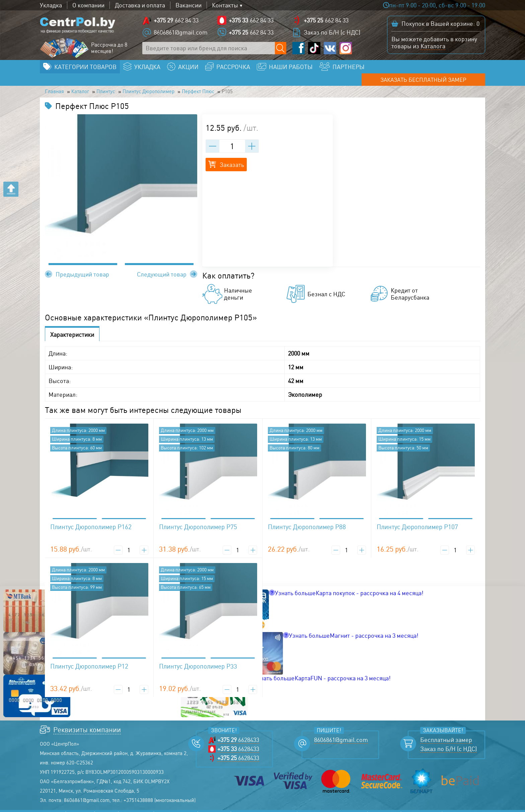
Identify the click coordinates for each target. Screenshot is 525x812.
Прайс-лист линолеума (332, 807)
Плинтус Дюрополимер (170, 82)
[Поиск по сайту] (281, 49)
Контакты (225, 5)
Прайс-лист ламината (264, 807)
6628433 (238, 731)
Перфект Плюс (230, 82)
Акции (106, 807)
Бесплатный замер (446, 731)
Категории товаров (85, 69)
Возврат (457, 807)
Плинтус (118, 82)
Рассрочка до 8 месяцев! (109, 49)
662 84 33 (176, 22)
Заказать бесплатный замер (436, 69)
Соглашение (422, 807)
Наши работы (176, 807)
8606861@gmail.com (181, 34)
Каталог (87, 82)
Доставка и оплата (140, 5)
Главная (56, 82)
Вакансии (189, 5)
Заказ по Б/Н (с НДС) (332, 34)
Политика (384, 807)
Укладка (51, 5)
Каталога (433, 47)
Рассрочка (136, 807)
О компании (88, 5)
